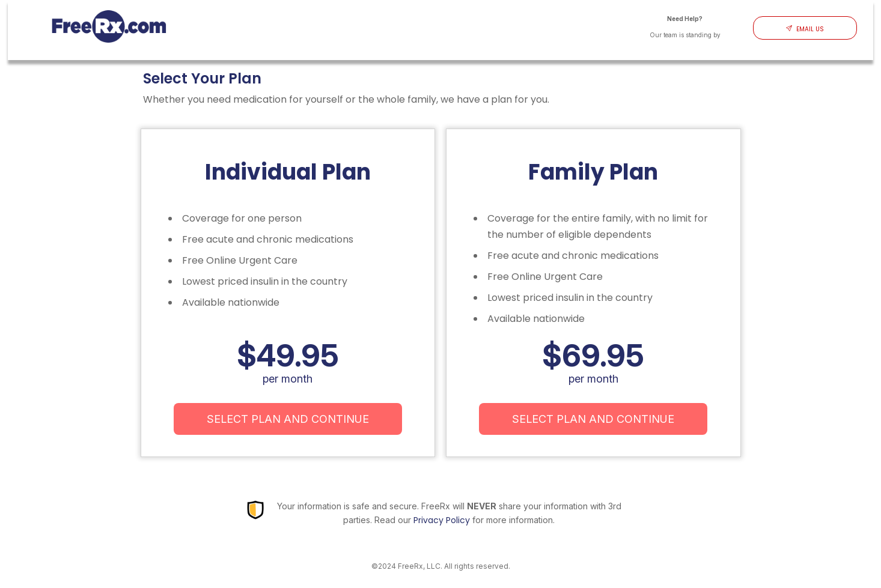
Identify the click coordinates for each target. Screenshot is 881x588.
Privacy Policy (442, 520)
